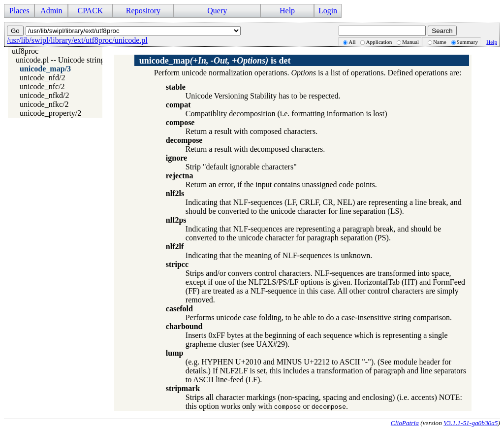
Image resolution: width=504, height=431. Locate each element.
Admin (51, 11)
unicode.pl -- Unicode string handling (75, 60)
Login (328, 11)
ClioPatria (405, 423)
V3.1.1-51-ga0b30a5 (471, 423)
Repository (143, 11)
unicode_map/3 (45, 69)
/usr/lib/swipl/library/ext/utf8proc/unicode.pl (77, 40)
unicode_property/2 (50, 113)
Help (287, 11)
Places (19, 11)
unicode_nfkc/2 (44, 104)
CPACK (90, 11)
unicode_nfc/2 (42, 86)
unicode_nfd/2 (42, 78)
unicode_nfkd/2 (44, 95)
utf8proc (25, 51)
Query (217, 11)
